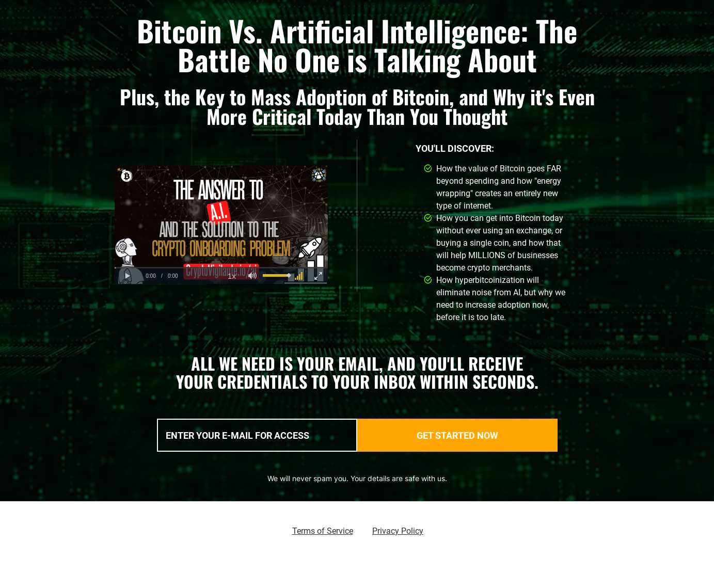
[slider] (221, 268)
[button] (128, 276)
